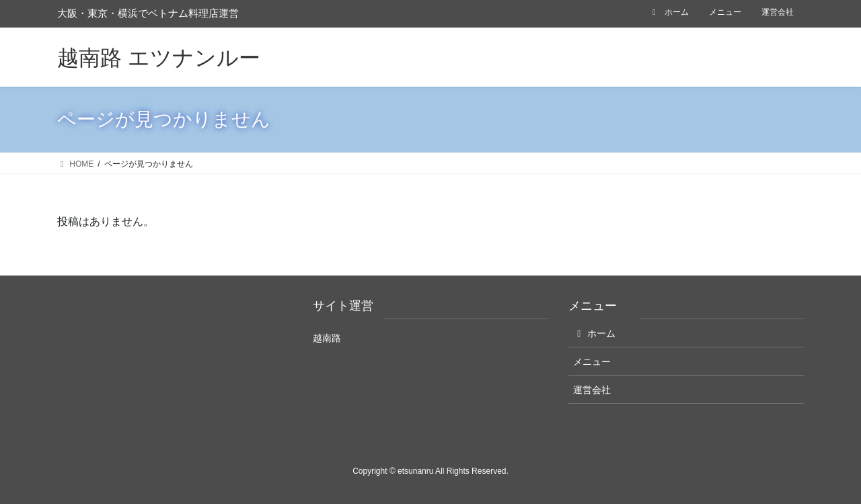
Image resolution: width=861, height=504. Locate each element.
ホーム (669, 12)
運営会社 (778, 12)
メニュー (725, 12)
